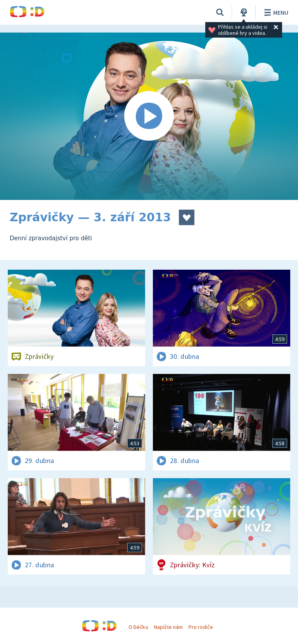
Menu (275, 12)
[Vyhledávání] (220, 12)
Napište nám (168, 627)
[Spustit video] (149, 116)
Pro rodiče (201, 627)
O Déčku (138, 627)
